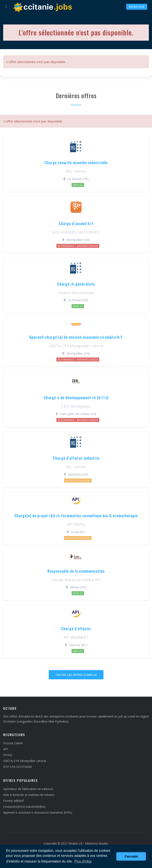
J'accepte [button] (131, 856)
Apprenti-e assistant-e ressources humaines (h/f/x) (38, 812)
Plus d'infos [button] (83, 861)
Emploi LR (75, 843)
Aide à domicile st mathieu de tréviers (29, 795)
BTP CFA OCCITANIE (18, 767)
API (5, 749)
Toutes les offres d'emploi (76, 675)
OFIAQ (8, 755)
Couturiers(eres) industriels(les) (24, 807)
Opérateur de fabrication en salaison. (28, 789)
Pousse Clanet (13, 743)
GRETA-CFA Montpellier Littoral (25, 761)
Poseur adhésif (13, 801)
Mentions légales (97, 843)
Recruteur (137, 7)
